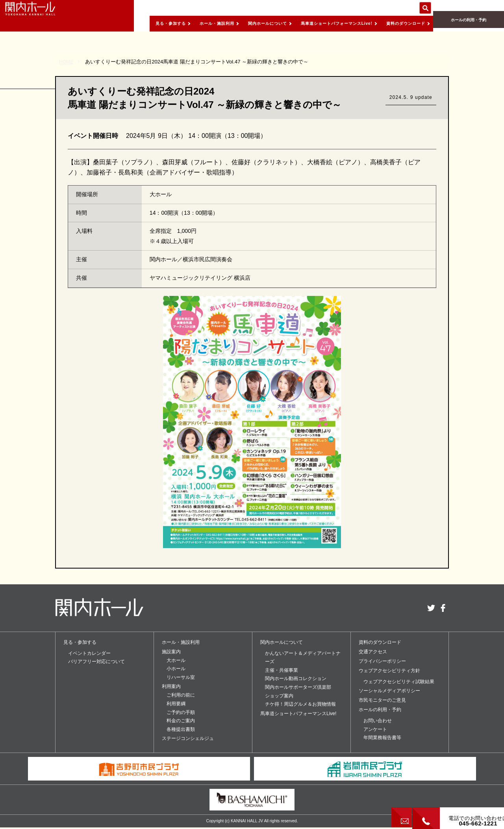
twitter (431, 608)
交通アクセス (373, 652)
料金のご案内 (181, 721)
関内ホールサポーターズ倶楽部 (298, 687)
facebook (443, 608)
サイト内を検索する (425, 8)
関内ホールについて (242, 23)
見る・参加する (131, 23)
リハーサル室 (181, 677)
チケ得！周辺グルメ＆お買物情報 (300, 704)
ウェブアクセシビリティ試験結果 (399, 682)
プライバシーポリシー (382, 661)
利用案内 (171, 686)
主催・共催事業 (282, 670)
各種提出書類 (181, 729)
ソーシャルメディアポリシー (389, 691)
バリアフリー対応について (96, 662)
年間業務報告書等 (382, 738)
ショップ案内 (279, 696)
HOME (67, 62)
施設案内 (171, 652)
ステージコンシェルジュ (188, 738)
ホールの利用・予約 (469, 24)
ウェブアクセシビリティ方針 (389, 671)
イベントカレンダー (89, 653)
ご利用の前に (181, 695)
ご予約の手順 (181, 712)
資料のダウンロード (402, 23)
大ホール (176, 660)
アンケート (375, 729)
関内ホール (43, 16)
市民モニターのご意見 (382, 700)
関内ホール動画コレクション (296, 678)
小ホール (176, 669)
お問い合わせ (378, 721)
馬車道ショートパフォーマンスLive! (321, 23)
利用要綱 (176, 704)
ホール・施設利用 (183, 23)
